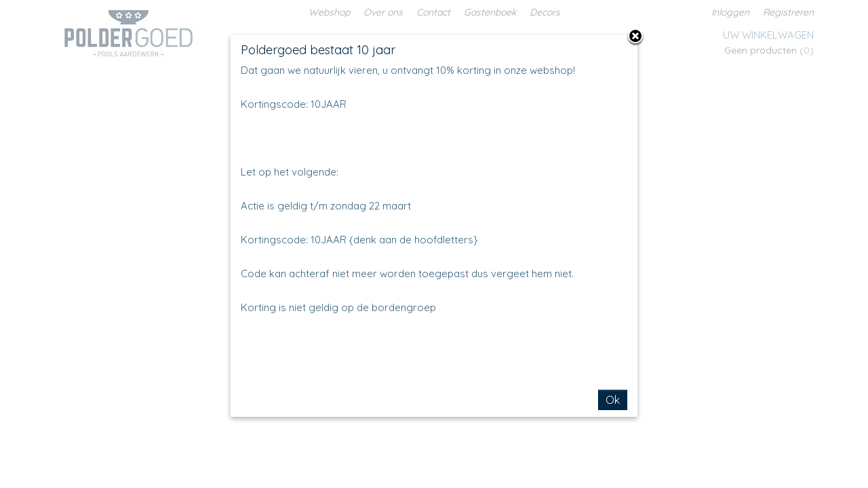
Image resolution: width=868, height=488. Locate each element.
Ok (613, 400)
